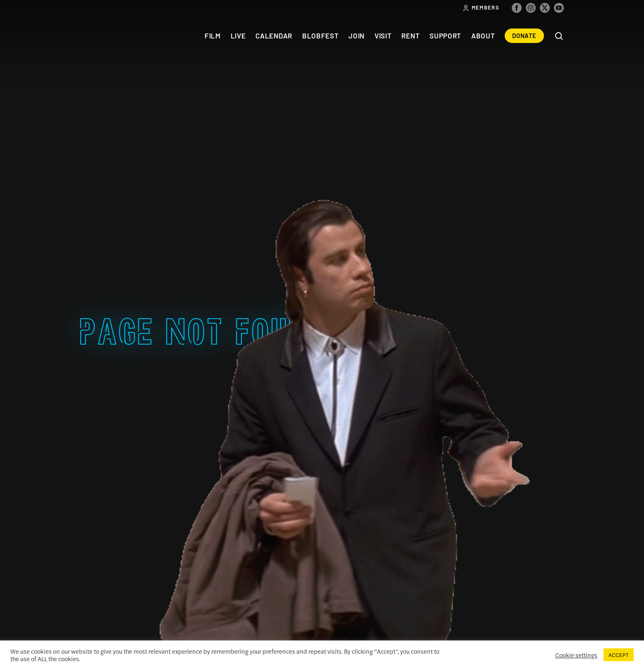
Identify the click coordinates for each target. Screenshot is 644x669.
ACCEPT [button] (619, 655)
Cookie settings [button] (576, 655)
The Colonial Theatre (110, 36)
